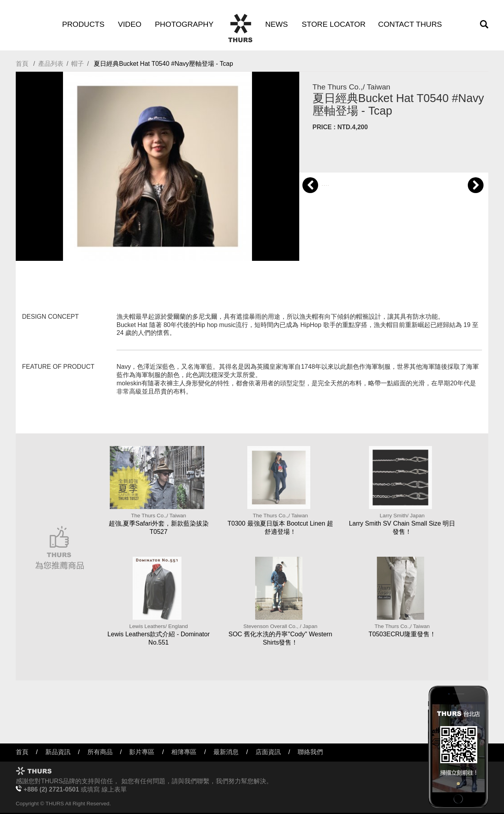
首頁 (22, 64)
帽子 (78, 64)
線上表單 (114, 789)
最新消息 (226, 752)
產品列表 (51, 64)
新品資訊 (58, 752)
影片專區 (142, 752)
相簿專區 (184, 752)
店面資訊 (268, 752)
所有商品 (100, 752)
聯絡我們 (310, 752)
